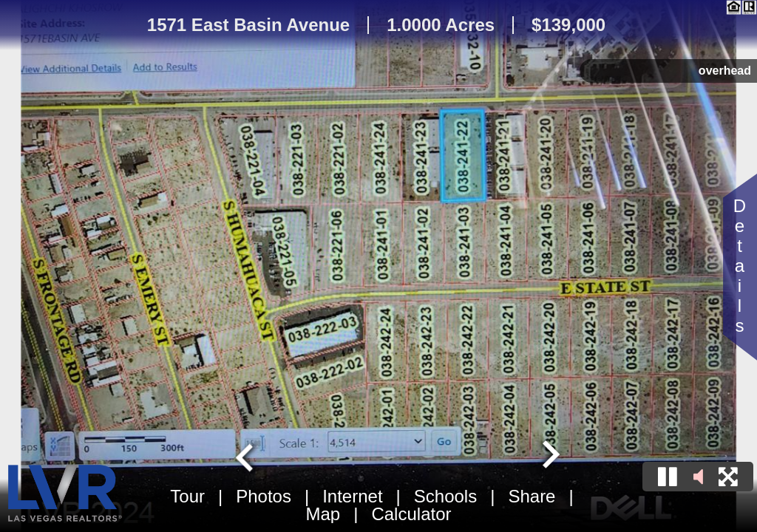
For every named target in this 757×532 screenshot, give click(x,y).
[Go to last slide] (246, 456)
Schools (445, 496)
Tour (187, 496)
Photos (264, 496)
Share (532, 496)
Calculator (411, 514)
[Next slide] (549, 456)
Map (323, 514)
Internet (352, 496)
